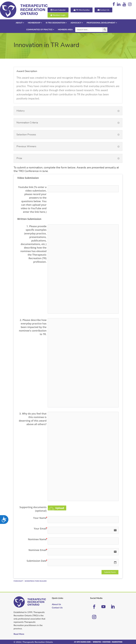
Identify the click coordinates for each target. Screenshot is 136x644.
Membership (34, 22)
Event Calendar (62, 10)
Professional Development (101, 22)
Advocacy (76, 22)
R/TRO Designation (55, 22)
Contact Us (108, 10)
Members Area (65, 29)
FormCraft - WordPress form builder (30, 581)
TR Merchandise (86, 10)
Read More (19, 634)
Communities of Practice (39, 29)
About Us (56, 604)
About (19, 22)
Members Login (62, 15)
